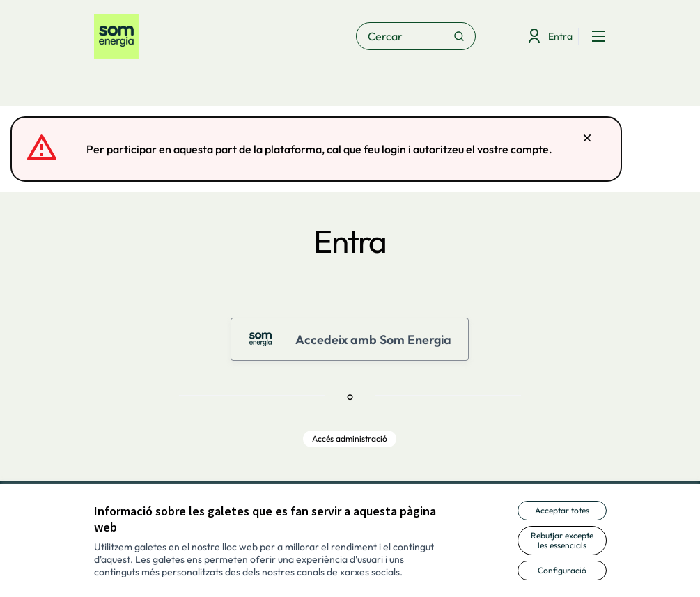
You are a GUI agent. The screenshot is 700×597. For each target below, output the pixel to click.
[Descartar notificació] (587, 138)
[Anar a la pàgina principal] (187, 36)
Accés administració (350, 439)
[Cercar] (416, 36)
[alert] (316, 149)
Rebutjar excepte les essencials (562, 540)
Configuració (562, 570)
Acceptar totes (562, 510)
